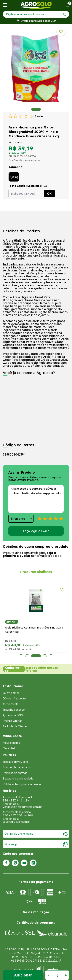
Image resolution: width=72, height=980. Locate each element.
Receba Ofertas (12, 721)
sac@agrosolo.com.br (16, 822)
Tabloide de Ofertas (15, 726)
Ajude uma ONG (13, 715)
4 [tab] (45, 656)
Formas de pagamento (17, 767)
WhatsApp (36, 844)
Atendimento (11, 704)
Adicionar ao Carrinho (23, 975)
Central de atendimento (36, 833)
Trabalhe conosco (14, 709)
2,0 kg (14, 177)
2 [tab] (27, 656)
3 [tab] (36, 656)
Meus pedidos (11, 743)
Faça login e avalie (36, 531)
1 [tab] (36, 109)
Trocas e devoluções (16, 762)
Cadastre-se (13, 669)
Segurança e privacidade (18, 778)
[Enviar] (65, 14)
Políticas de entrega (15, 773)
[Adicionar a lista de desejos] (61, 32)
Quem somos (11, 693)
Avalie (39, 116)
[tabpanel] (36, 69)
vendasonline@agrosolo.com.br (22, 807)
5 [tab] (51, 656)
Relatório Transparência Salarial (22, 784)
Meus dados (10, 748)
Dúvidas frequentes (15, 698)
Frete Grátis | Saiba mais (25, 186)
